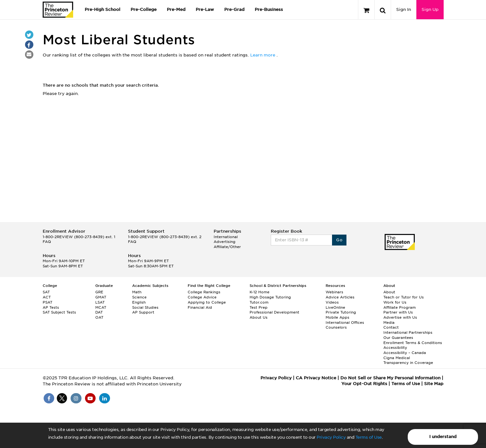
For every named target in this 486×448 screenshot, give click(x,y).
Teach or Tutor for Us (404, 297)
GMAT (101, 297)
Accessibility (395, 348)
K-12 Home (260, 292)
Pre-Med (176, 9)
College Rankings (204, 292)
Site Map (434, 384)
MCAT (101, 307)
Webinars (334, 292)
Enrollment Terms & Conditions (413, 343)
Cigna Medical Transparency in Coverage (408, 360)
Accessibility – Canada (405, 353)
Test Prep (259, 307)
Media (389, 323)
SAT (46, 292)
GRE (99, 292)
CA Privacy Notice (316, 378)
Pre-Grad (234, 9)
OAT (99, 317)
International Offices (345, 323)
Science (139, 297)
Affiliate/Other (227, 247)
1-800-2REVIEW (79, 237)
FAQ (47, 242)
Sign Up (430, 9)
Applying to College (207, 302)
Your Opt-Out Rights (364, 384)
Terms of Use (369, 437)
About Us (259, 317)
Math (137, 292)
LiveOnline (335, 307)
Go (339, 240)
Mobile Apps (337, 317)
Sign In (404, 9)
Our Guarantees (398, 338)
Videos (332, 302)
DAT (99, 312)
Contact (391, 327)
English (139, 302)
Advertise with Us (400, 317)
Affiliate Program (400, 307)
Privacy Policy (331, 437)
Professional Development (274, 312)
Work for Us (395, 302)
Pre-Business (269, 9)
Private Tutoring (341, 312)
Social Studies (145, 307)
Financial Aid (200, 307)
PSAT (47, 302)
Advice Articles (340, 297)
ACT (47, 297)
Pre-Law (205, 9)
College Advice (202, 297)
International (226, 237)
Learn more (263, 55)
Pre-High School (102, 9)
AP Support (143, 312)
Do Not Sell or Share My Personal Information (390, 378)
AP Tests (51, 307)
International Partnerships (408, 332)
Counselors (336, 327)
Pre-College (144, 9)
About (389, 292)
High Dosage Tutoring (270, 297)
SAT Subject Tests (59, 312)
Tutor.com (259, 302)
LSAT (100, 302)
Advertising (225, 242)
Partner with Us (398, 312)
